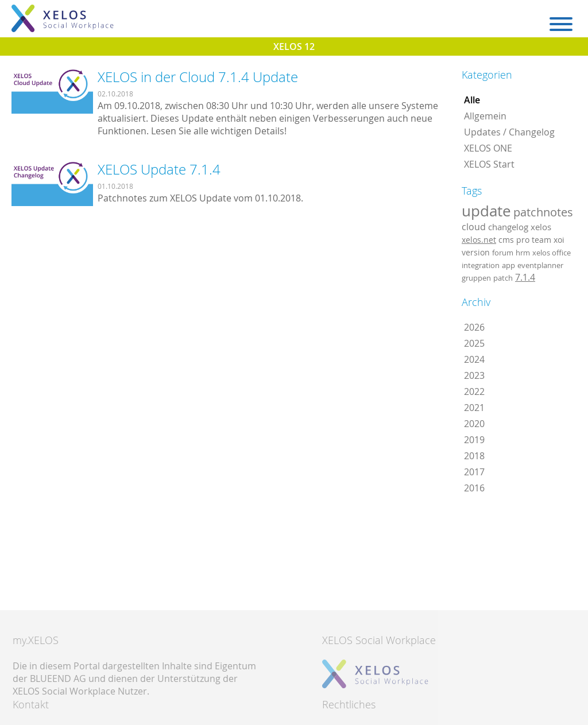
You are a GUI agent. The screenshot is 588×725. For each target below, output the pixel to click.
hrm (523, 253)
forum (503, 253)
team (541, 240)
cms (506, 240)
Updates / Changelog (509, 132)
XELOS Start (489, 164)
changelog (508, 227)
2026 (474, 327)
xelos (541, 227)
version (476, 253)
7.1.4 (525, 277)
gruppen (476, 278)
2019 (474, 440)
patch (503, 278)
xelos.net (479, 240)
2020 (474, 424)
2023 (474, 375)
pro (523, 240)
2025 (474, 343)
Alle (472, 100)
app (508, 265)
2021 (474, 408)
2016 (474, 488)
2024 (474, 359)
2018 (474, 456)
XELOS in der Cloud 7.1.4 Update (198, 77)
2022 (474, 391)
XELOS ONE (488, 148)
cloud (474, 227)
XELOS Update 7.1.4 (159, 169)
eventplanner (540, 265)
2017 (474, 472)
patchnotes (543, 212)
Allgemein (485, 116)
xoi (559, 240)
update (486, 211)
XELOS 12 (294, 46)
